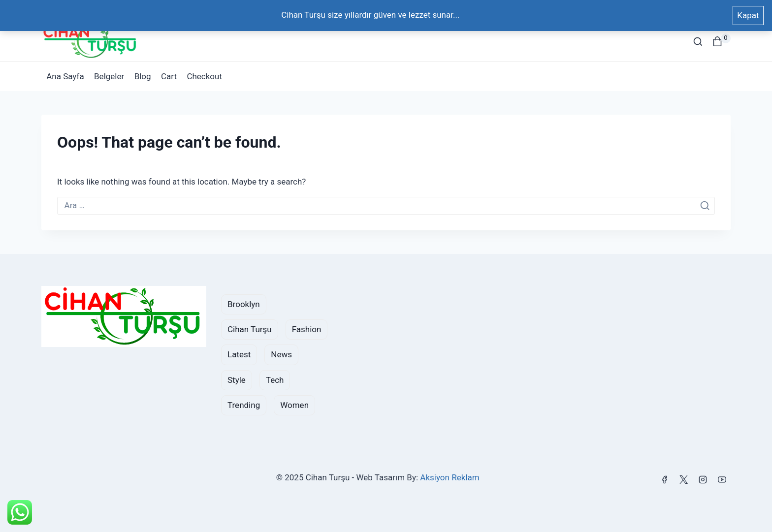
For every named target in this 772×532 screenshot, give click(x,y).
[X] (684, 479)
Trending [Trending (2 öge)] (244, 405)
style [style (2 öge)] (237, 380)
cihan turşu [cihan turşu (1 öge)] (250, 329)
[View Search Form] (698, 42)
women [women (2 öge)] (294, 405)
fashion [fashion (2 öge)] (307, 329)
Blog (143, 76)
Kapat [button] (748, 15)
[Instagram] (703, 479)
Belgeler (109, 76)
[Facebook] (665, 479)
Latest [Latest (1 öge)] (239, 354)
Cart (169, 76)
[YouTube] (722, 479)
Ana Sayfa (65, 76)
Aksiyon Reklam (450, 477)
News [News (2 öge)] (281, 354)
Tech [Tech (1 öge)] (275, 380)
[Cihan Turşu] (91, 41)
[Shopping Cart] (722, 41)
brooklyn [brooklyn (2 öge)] (244, 304)
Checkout (204, 76)
